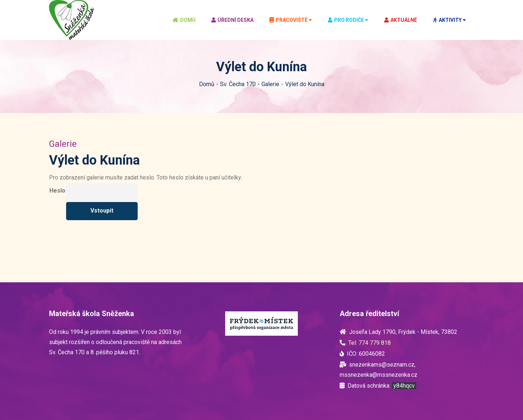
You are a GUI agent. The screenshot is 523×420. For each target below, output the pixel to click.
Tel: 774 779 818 (370, 343)
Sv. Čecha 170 (238, 84)
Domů (184, 20)
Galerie (270, 84)
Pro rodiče (346, 20)
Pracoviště (289, 20)
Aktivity (447, 20)
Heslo (57, 191)
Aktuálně (401, 20)
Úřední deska (232, 20)
